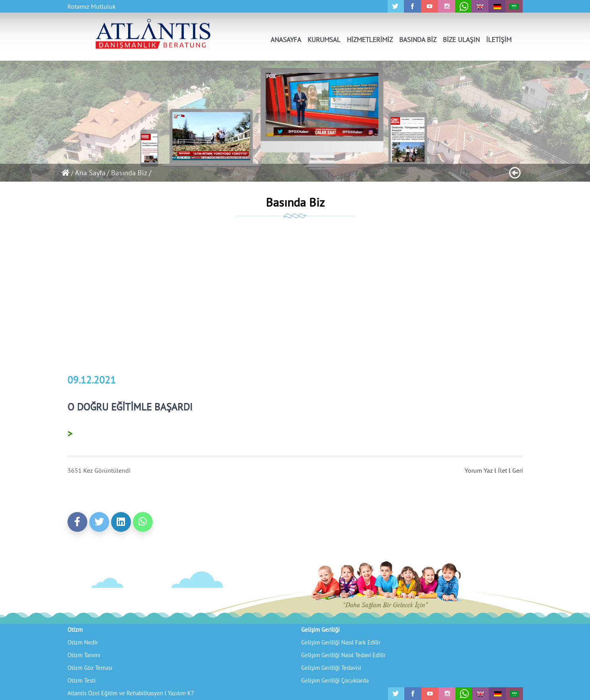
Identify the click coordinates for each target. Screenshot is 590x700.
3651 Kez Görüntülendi (99, 470)
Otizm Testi (82, 680)
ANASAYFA (286, 40)
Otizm (75, 630)
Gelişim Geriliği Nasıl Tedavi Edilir (343, 655)
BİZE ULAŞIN (461, 40)
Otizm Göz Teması (90, 668)
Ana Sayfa (90, 173)
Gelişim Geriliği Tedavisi (331, 668)
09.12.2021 (92, 380)
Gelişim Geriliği (320, 630)
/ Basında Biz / (129, 173)
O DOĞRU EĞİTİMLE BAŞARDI (130, 407)
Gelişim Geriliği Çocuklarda (335, 680)
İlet (503, 470)
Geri (518, 470)
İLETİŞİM (499, 40)
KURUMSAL (324, 40)
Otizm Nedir (83, 642)
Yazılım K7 (181, 693)
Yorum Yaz (479, 470)
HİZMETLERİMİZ (370, 40)
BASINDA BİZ (418, 40)
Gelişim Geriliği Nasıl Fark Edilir (341, 642)
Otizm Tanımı (84, 655)
